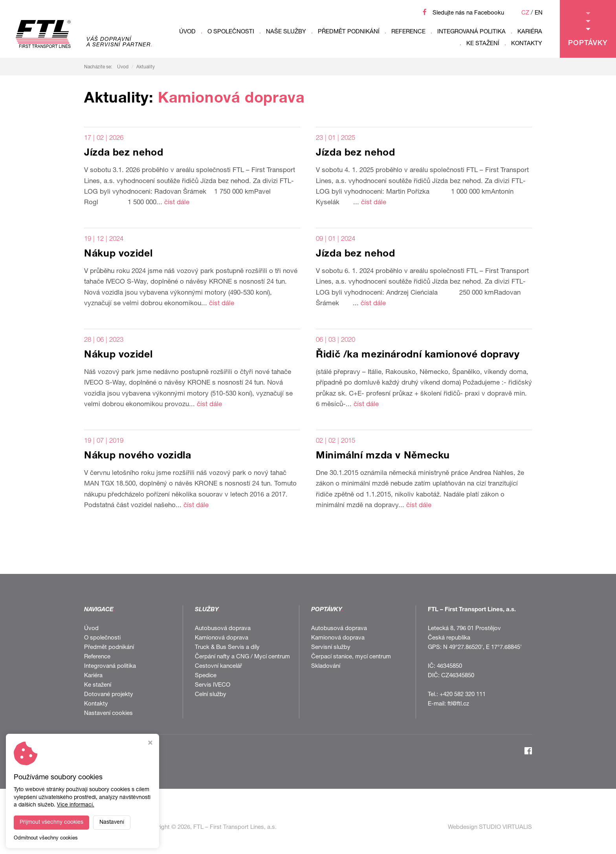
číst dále (177, 203)
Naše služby (286, 32)
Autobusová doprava (223, 629)
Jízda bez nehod (124, 153)
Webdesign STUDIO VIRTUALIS (490, 827)
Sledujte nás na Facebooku (468, 13)
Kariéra (530, 32)
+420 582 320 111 (463, 695)
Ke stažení (483, 44)
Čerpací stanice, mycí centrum (351, 657)
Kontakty (527, 44)
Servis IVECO (213, 685)
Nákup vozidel (118, 254)
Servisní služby (331, 648)
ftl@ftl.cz (458, 704)
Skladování (326, 666)
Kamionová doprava (222, 638)
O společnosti (231, 32)
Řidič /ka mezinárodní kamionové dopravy (418, 355)
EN (539, 13)
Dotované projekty (109, 695)
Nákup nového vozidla (138, 456)
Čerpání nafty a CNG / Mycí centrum (242, 657)
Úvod (187, 32)
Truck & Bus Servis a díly (227, 648)
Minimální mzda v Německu (383, 456)
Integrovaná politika (471, 32)
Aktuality (146, 67)
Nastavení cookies (108, 714)
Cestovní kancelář (218, 666)
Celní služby (211, 695)
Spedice (206, 676)
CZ (525, 13)
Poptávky (588, 30)
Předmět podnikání (349, 32)
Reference (408, 32)
